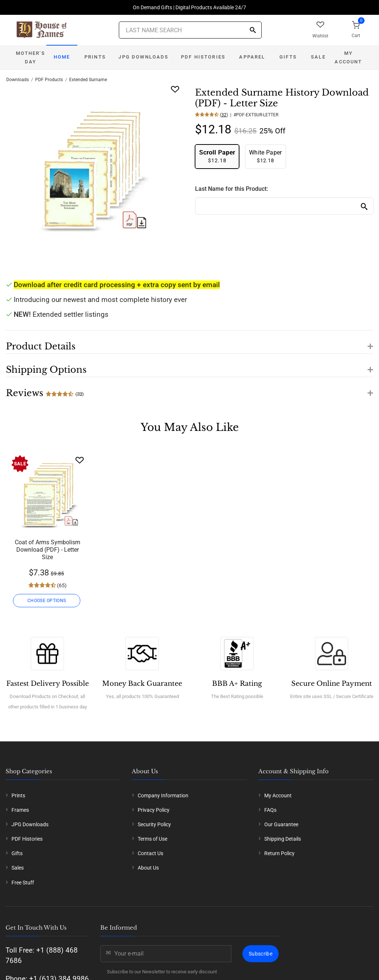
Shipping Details (283, 839)
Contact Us (150, 853)
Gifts (288, 57)
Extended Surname (88, 80)
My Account (348, 57)
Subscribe (261, 954)
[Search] (253, 31)
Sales (18, 868)
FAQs (270, 810)
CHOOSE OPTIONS (47, 601)
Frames (20, 810)
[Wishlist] (80, 460)
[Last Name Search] (190, 30)
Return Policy (279, 853)
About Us (148, 868)
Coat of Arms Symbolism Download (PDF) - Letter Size (48, 550)
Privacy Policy (154, 810)
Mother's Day (30, 57)
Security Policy (154, 824)
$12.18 (217, 156)
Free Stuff (23, 883)
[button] (189, 342)
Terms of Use (152, 839)
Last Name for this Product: (232, 189)
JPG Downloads (143, 57)
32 (224, 115)
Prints (95, 57)
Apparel (252, 57)
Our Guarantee (281, 824)
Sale (318, 57)
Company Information (163, 795)
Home (62, 57)
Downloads (18, 80)
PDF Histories (203, 57)
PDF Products (49, 80)
